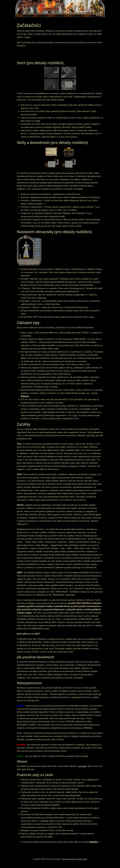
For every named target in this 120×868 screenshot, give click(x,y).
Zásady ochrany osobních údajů (75, 859)
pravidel (82, 766)
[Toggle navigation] (99, 15)
